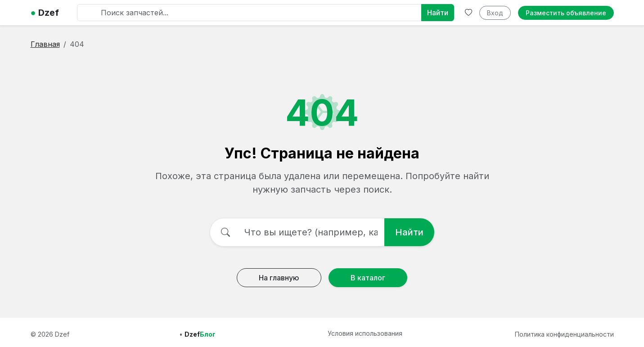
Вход (495, 13)
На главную (279, 278)
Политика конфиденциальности (564, 334)
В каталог (368, 278)
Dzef (45, 13)
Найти (438, 13)
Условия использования (365, 333)
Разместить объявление (566, 13)
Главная (45, 44)
